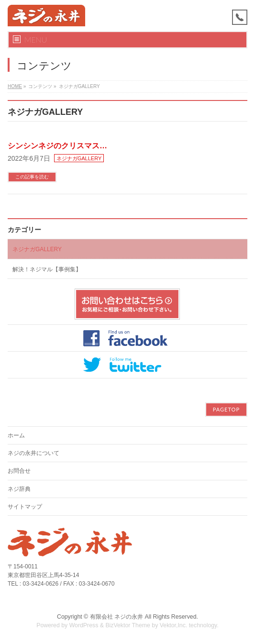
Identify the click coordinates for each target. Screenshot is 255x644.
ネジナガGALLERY (79, 158)
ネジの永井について (33, 453)
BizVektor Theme (128, 625)
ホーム (16, 435)
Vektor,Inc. (174, 625)
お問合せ (19, 471)
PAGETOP (226, 409)
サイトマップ (25, 507)
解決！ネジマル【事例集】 (47, 269)
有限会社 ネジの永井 (116, 617)
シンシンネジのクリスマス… (57, 146)
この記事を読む (32, 177)
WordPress (84, 625)
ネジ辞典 (19, 489)
